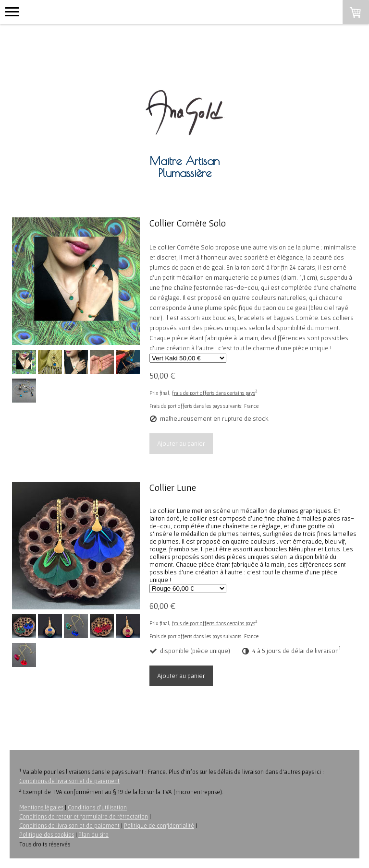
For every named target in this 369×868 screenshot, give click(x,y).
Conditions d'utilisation (97, 807)
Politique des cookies (47, 835)
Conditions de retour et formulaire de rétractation (84, 816)
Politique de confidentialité (159, 826)
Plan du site (93, 835)
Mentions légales (41, 807)
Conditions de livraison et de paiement (69, 781)
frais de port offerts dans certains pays (214, 393)
